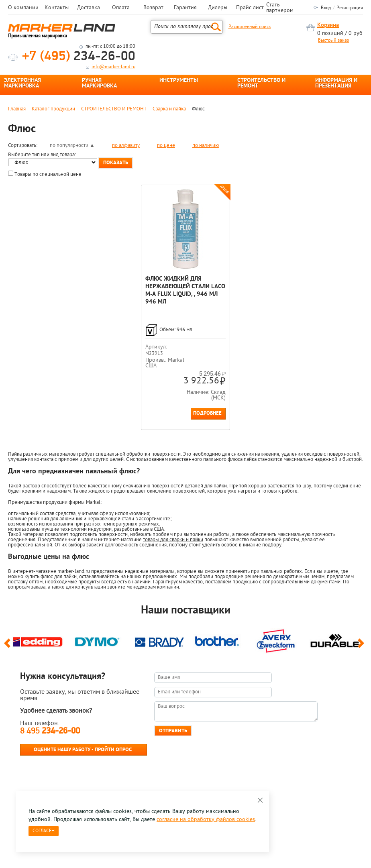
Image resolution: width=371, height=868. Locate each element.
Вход (326, 8)
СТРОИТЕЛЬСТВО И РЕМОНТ (261, 84)
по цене (166, 146)
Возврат (153, 8)
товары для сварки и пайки (173, 540)
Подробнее (207, 413)
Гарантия (185, 8)
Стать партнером (280, 8)
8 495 (50, 731)
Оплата (121, 8)
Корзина (328, 25)
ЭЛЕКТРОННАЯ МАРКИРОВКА (22, 84)
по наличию (206, 146)
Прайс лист (250, 8)
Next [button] (362, 647)
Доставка (89, 8)
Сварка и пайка (169, 109)
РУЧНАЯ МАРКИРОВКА (99, 84)
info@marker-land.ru (113, 67)
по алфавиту (126, 146)
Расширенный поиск (250, 27)
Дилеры (218, 8)
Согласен (44, 831)
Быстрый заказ (333, 41)
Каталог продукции (53, 109)
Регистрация (350, 8)
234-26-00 (79, 57)
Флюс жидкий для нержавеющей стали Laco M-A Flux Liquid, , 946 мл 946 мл (185, 291)
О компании (23, 8)
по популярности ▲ (72, 146)
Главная (17, 109)
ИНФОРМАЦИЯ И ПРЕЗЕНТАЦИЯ (336, 84)
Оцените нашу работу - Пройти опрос (83, 750)
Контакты (57, 8)
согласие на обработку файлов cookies (206, 820)
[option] (38, 640)
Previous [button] (9, 647)
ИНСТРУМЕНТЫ (179, 81)
